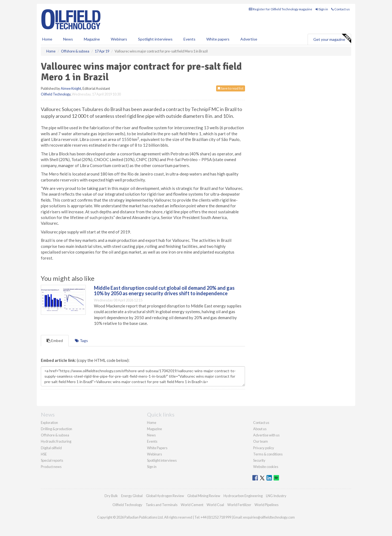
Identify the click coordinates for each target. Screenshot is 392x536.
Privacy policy (264, 448)
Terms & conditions (268, 454)
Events (189, 39)
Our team (261, 441)
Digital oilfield (51, 448)
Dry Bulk (111, 496)
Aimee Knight (71, 88)
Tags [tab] (81, 341)
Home (47, 39)
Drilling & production (56, 429)
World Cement (192, 505)
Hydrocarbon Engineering (243, 496)
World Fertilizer (239, 505)
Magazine (92, 39)
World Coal (215, 505)
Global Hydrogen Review (165, 496)
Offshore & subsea (55, 435)
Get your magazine (332, 39)
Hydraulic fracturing (56, 441)
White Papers (157, 448)
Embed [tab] (55, 341)
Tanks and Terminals (162, 505)
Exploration (49, 423)
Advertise (249, 39)
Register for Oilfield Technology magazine (281, 9)
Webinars (119, 39)
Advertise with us (266, 435)
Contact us (341, 9)
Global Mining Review (204, 496)
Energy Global (132, 496)
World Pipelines (267, 505)
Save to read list (231, 88)
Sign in (322, 9)
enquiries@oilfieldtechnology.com (269, 517)
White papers (218, 39)
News (151, 435)
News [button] (68, 39)
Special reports (52, 460)
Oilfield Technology (56, 94)
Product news (51, 467)
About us (260, 429)
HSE (44, 454)
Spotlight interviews (155, 39)
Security (259, 460)
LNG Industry (276, 496)
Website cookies (266, 467)
